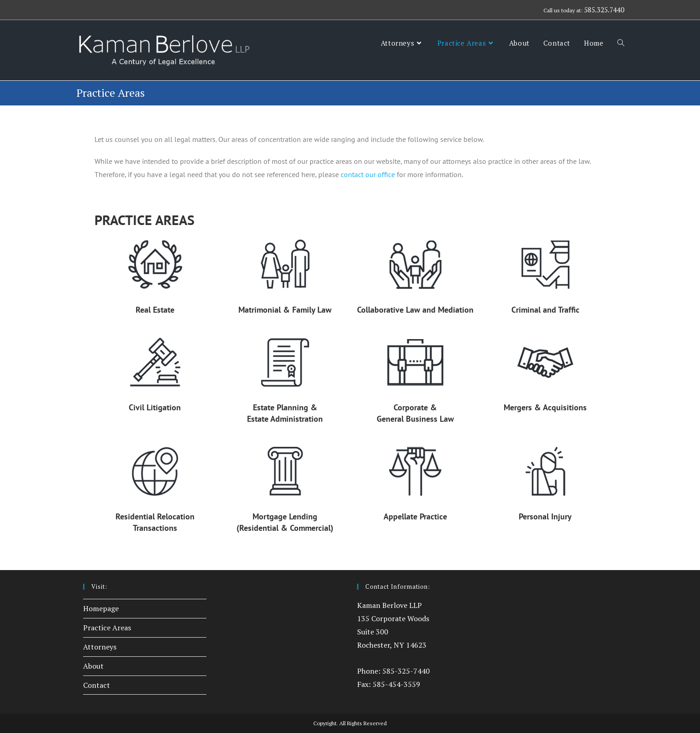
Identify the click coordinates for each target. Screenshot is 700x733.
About (93, 666)
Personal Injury (545, 516)
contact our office (368, 174)
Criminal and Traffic (545, 310)
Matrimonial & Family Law (285, 310)
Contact (97, 685)
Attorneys (100, 647)
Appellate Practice (415, 516)
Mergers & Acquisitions (545, 407)
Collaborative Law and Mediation (415, 310)
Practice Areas (107, 628)
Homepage (101, 608)
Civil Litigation (155, 407)
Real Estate (155, 310)
